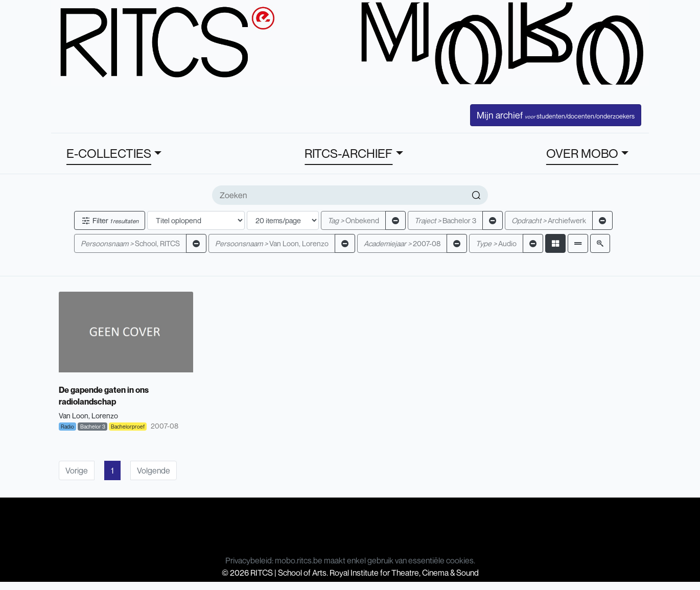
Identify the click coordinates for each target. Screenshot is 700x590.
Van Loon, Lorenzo (272, 243)
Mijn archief (556, 115)
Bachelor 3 (445, 220)
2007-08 (402, 243)
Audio (496, 243)
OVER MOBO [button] (582, 153)
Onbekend (353, 220)
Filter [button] (110, 220)
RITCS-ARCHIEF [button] (348, 153)
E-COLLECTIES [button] (109, 153)
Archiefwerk (549, 220)
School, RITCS (130, 243)
